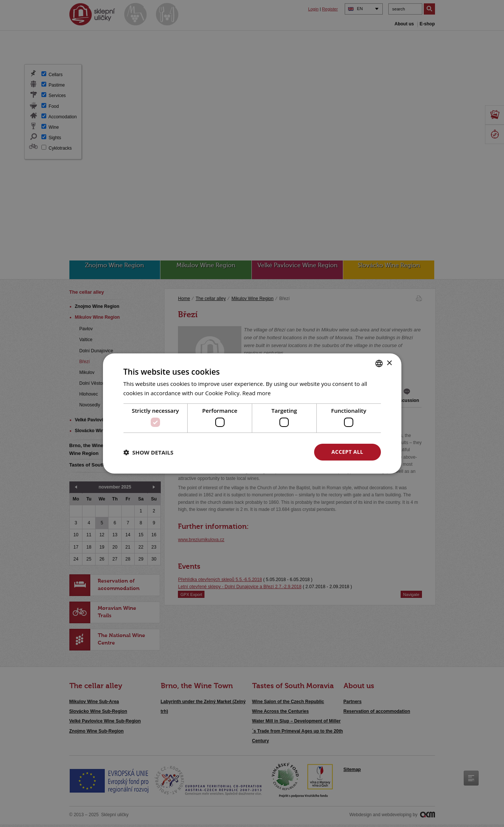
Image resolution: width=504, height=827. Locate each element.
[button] (148, 452)
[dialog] (252, 413)
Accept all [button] (347, 452)
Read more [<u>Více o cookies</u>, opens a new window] (257, 393)
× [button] (389, 363)
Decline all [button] (275, 452)
